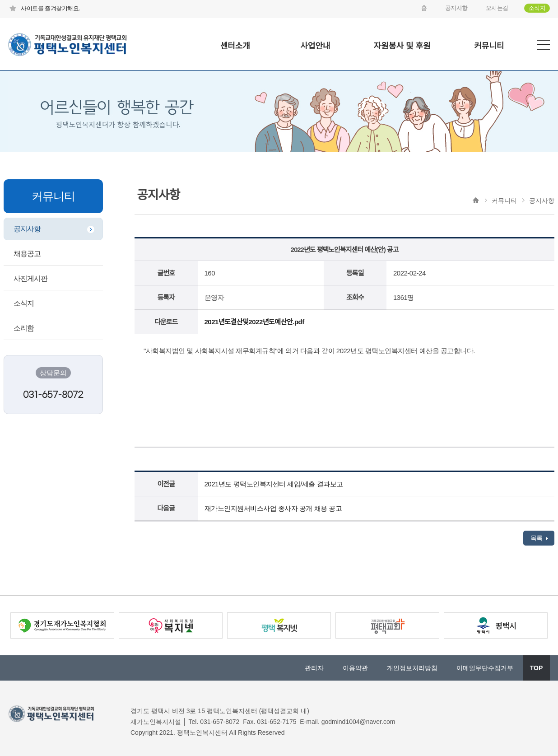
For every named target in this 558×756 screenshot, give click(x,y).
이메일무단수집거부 (485, 668)
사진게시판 (30, 278)
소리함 (24, 328)
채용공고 (27, 254)
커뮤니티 (489, 46)
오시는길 (497, 8)
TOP (537, 668)
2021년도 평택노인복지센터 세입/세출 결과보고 (274, 484)
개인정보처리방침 (412, 668)
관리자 (314, 668)
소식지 (537, 8)
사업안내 (315, 46)
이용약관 (355, 668)
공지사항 (456, 8)
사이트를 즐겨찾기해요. (44, 8)
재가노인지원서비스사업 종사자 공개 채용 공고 (273, 508)
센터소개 (235, 46)
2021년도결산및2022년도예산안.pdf (254, 322)
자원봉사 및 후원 (402, 46)
